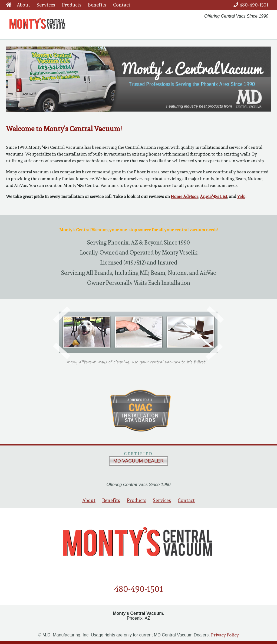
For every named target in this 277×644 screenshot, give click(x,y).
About (23, 5)
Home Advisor (184, 196)
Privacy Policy (225, 635)
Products (72, 5)
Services (46, 5)
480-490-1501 (251, 5)
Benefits (97, 5)
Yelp (241, 196)
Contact (122, 5)
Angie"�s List (214, 196)
